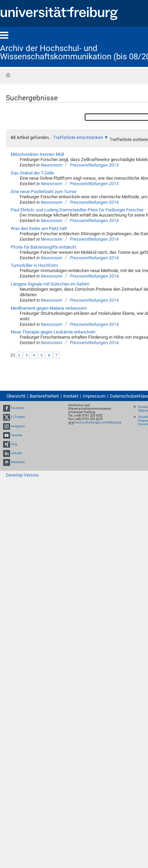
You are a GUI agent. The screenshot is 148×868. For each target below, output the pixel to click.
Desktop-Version (22, 475)
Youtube (16, 435)
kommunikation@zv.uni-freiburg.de (98, 422)
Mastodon (18, 462)
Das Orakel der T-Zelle (32, 173)
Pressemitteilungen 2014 (94, 202)
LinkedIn (17, 453)
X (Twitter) (18, 417)
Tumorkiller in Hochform (34, 265)
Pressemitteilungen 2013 (94, 165)
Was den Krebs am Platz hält (39, 228)
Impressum (94, 396)
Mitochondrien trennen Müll (37, 154)
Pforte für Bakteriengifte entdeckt (44, 247)
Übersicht (16, 396)
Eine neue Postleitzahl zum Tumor (44, 192)
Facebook (18, 408)
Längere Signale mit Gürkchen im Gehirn (50, 284)
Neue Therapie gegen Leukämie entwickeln (53, 332)
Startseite (8, 75)
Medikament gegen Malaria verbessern (49, 308)
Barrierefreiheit (44, 396)
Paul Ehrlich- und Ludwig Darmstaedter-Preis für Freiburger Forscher (77, 210)
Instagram (18, 426)
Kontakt (71, 396)
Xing (14, 444)
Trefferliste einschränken (78, 137)
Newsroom (52, 165)
